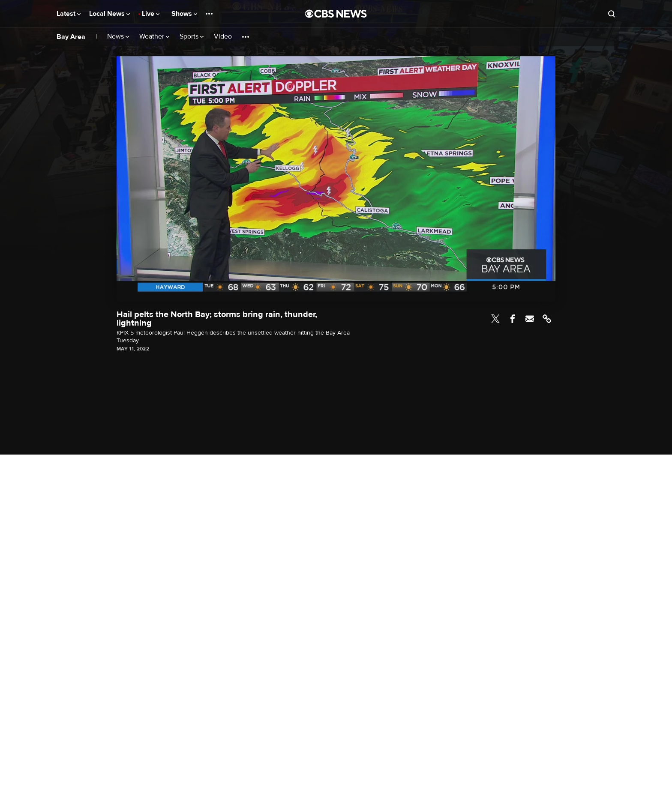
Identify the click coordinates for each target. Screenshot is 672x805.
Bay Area (71, 37)
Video (223, 37)
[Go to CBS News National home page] (336, 14)
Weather (154, 37)
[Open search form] (612, 14)
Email (530, 319)
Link (547, 319)
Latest (69, 14)
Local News (109, 14)
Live (151, 14)
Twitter (495, 319)
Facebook (513, 319)
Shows (184, 14)
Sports (192, 37)
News (118, 37)
